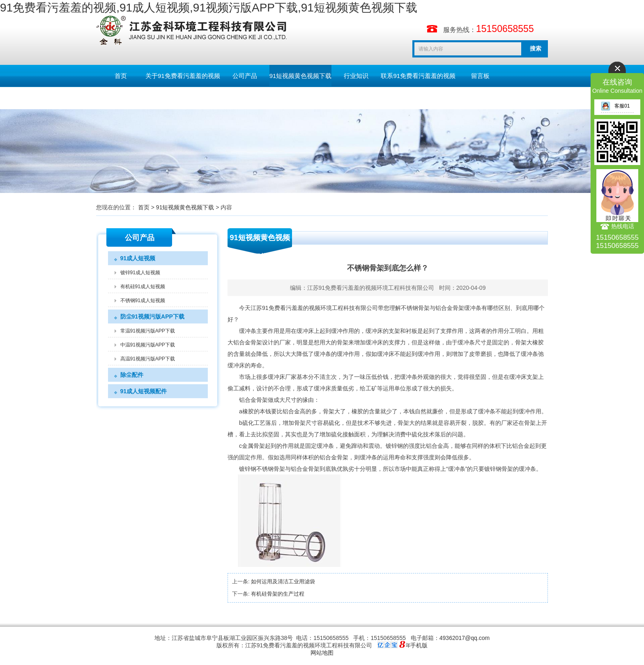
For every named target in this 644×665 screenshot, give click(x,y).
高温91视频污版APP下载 (148, 359)
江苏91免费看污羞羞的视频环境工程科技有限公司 (371, 288)
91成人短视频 (138, 258)
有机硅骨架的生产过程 (278, 594)
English (121, 98)
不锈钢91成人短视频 (143, 300)
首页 (121, 76)
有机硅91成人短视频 (143, 287)
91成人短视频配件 (144, 391)
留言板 (480, 76)
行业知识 (356, 76)
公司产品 (245, 76)
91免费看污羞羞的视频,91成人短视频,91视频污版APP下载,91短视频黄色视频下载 (209, 8)
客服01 (615, 106)
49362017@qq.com (465, 638)
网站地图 (322, 653)
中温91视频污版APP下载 (148, 345)
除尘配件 (132, 375)
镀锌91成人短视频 (140, 273)
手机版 (419, 645)
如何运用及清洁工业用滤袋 (283, 581)
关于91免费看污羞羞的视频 (183, 76)
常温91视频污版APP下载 (148, 331)
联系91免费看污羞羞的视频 (418, 76)
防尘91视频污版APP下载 (152, 316)
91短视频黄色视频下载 (301, 76)
